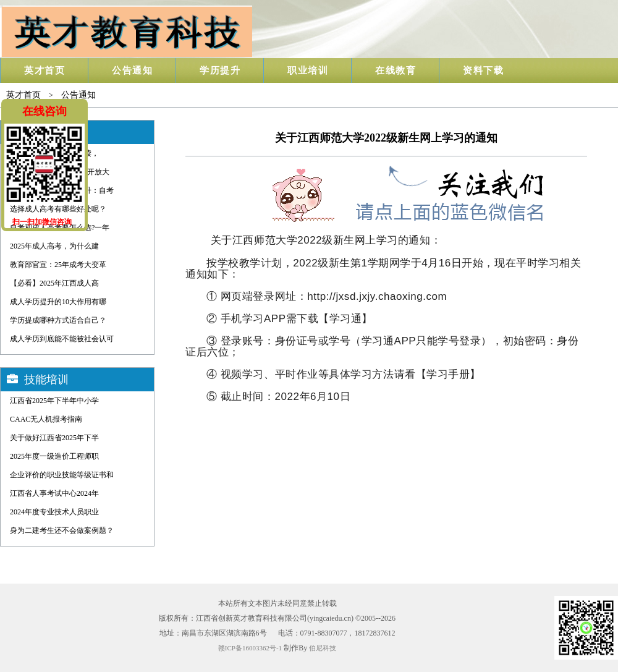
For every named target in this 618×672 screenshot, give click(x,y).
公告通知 (132, 70)
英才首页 (44, 70)
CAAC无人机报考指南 (46, 419)
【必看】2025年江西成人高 (54, 283)
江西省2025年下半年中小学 (54, 401)
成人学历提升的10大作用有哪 (58, 302)
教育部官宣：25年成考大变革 (58, 265)
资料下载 (483, 70)
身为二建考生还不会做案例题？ (62, 530)
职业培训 (308, 70)
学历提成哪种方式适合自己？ (58, 320)
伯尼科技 (323, 648)
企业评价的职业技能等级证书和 (62, 475)
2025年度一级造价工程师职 (54, 456)
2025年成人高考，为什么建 (54, 246)
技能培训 (46, 380)
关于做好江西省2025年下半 (54, 438)
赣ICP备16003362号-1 (250, 648)
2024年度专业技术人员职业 (54, 512)
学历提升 (220, 70)
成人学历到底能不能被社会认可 (62, 339)
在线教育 (396, 70)
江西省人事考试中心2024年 (54, 493)
